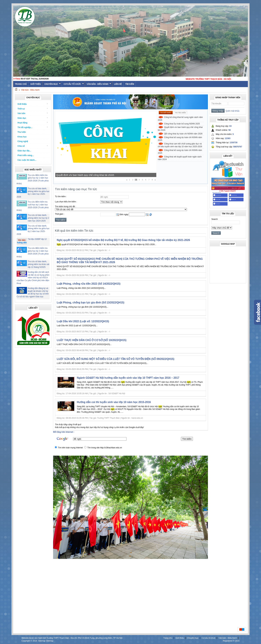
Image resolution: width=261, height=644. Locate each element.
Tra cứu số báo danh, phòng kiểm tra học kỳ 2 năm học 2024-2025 (38, 218)
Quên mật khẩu (232, 111)
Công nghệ (23, 141)
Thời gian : (60, 214)
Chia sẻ (33, 146)
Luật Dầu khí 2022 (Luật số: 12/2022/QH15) (83, 321)
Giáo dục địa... (24, 151)
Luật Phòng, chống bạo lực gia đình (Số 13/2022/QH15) (91, 303)
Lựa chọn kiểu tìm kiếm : (66, 202)
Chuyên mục (53, 84)
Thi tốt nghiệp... (33, 127)
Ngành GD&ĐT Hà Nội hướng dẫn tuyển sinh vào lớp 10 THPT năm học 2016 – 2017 (128, 378)
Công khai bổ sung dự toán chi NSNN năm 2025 (180, 139)
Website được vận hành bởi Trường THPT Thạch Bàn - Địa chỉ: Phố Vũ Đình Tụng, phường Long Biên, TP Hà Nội (72, 638)
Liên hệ (118, 84)
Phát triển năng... (26, 155)
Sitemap (42, 641)
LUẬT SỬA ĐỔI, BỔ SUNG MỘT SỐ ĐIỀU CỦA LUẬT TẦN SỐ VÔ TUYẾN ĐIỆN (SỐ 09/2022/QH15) (116, 359)
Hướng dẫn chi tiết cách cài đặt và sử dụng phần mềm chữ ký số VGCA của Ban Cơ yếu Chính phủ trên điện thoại (33, 278)
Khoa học (22, 137)
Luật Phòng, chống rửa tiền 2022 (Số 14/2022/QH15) (89, 284)
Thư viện (22, 132)
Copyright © (27, 641)
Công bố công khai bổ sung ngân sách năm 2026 (180, 119)
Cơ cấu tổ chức (74, 84)
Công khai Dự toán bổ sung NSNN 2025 (78, 175)
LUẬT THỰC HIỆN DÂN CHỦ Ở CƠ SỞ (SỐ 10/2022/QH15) (92, 340)
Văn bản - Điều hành (99, 84)
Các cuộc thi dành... (27, 160)
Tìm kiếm (130, 84)
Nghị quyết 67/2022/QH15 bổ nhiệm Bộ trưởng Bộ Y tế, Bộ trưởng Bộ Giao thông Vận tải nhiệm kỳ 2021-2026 (123, 240)
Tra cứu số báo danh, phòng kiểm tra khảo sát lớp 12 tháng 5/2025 (39, 264)
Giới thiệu (36, 84)
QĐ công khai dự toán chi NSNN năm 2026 (183, 134)
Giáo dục (33, 118)
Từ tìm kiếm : (61, 197)
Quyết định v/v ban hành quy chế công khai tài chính (180, 129)
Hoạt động (33, 123)
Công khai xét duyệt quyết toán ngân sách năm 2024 (180, 158)
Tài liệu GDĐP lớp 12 (37, 239)
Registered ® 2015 (231, 641)
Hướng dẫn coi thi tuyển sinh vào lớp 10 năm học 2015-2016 (114, 402)
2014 (35, 641)
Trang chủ (168, 638)
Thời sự (33, 109)
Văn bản (33, 113)
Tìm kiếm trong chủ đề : (65, 207)
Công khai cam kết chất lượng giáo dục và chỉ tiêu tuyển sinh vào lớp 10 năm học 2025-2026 (180, 145)
